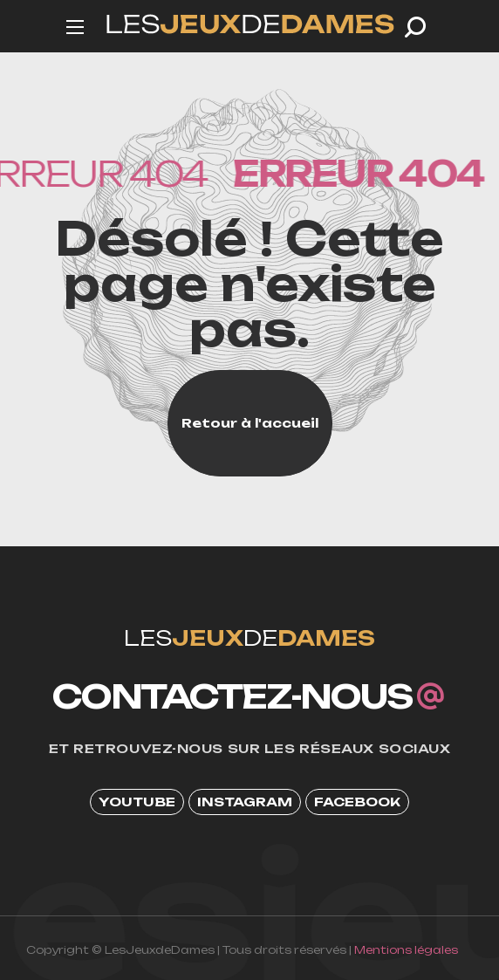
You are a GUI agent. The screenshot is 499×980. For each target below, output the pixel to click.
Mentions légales (406, 950)
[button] (415, 27)
